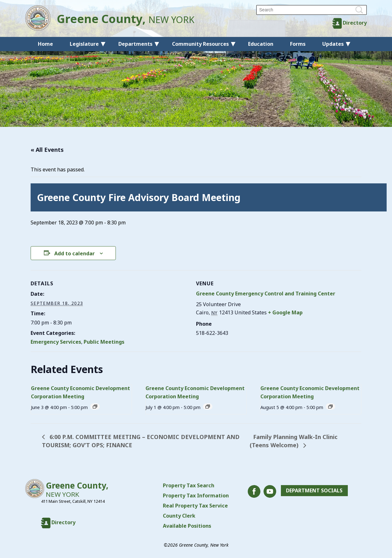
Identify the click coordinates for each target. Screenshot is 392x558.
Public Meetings (104, 342)
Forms (298, 44)
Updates (333, 44)
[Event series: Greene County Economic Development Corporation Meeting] (95, 407)
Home (45, 44)
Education (261, 44)
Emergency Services (56, 342)
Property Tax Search (189, 485)
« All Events (47, 150)
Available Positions (187, 526)
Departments (135, 44)
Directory (355, 23)
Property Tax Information (196, 496)
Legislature (84, 44)
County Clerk (179, 516)
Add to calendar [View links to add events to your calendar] (74, 253)
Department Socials (314, 491)
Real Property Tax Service (195, 506)
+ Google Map (285, 312)
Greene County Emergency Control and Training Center (266, 294)
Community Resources (200, 44)
